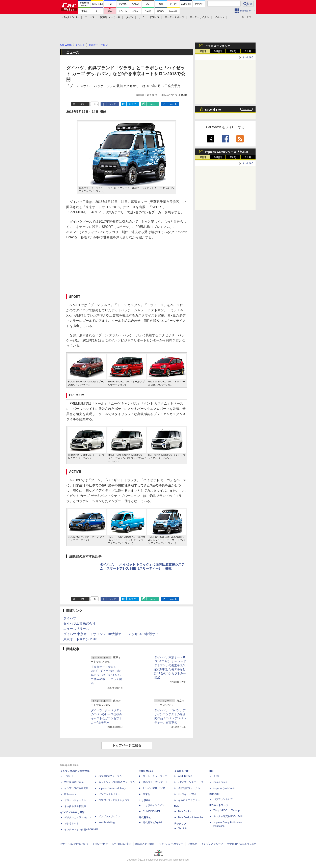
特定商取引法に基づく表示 (242, 844)
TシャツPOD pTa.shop (227, 810)
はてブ (133, 104)
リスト (95, 104)
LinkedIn (173, 104)
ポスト (83, 104)
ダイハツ (70, 618)
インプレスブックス (109, 816)
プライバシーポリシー (171, 844)
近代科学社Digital (152, 822)
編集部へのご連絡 (145, 844)
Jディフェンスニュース (191, 782)
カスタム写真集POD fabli (228, 816)
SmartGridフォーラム (110, 776)
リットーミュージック (155, 776)
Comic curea (220, 782)
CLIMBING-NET (152, 811)
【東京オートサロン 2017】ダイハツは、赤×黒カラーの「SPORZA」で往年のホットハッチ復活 (107, 675)
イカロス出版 (181, 771)
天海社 (217, 776)
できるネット (72, 823)
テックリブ (180, 823)
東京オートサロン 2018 (80, 639)
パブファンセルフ (223, 799)
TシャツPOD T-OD (154, 788)
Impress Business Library (112, 788)
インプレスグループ (212, 844)
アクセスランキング (218, 46)
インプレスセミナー (109, 794)
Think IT (69, 776)
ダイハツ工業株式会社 (79, 623)
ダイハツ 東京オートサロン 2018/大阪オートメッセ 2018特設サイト (113, 634)
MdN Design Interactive (191, 817)
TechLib (182, 829)
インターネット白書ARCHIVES (81, 830)
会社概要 (192, 844)
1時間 (203, 51)
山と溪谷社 (145, 800)
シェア (112, 104)
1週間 (233, 51)
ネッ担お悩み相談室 (75, 806)
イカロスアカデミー (189, 800)
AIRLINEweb (185, 776)
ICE (211, 771)
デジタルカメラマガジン (78, 817)
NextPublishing (107, 822)
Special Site (213, 110)
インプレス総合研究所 (76, 788)
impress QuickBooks (224, 788)
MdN (177, 806)
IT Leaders (70, 794)
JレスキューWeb (187, 794)
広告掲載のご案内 (122, 844)
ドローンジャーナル (75, 800)
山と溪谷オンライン (154, 805)
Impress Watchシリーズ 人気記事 (227, 152)
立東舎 (147, 794)
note (153, 104)
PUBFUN (214, 794)
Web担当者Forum (74, 782)
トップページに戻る (127, 745)
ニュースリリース (76, 629)
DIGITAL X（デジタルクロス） (115, 800)
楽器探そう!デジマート (155, 782)
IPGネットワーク (219, 805)
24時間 (218, 51)
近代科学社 (145, 817)
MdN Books (184, 811)
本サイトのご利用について (74, 844)
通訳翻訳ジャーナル (189, 788)
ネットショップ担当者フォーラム (117, 782)
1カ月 (248, 51)
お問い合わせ (100, 844)
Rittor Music (146, 771)
